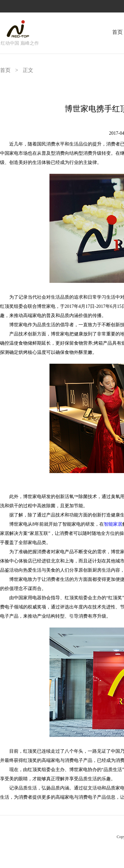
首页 (117, 32)
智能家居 (113, 524)
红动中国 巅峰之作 (20, 43)
